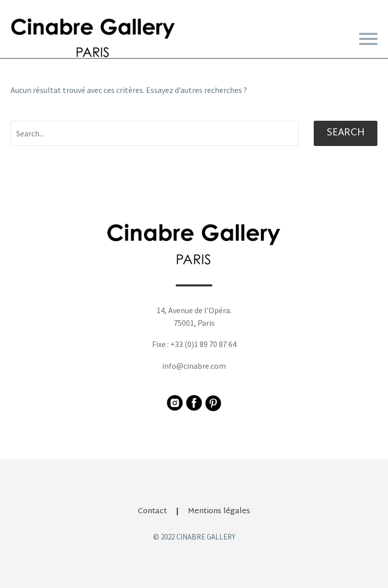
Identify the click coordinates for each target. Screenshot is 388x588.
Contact (152, 511)
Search (346, 133)
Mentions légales (219, 511)
